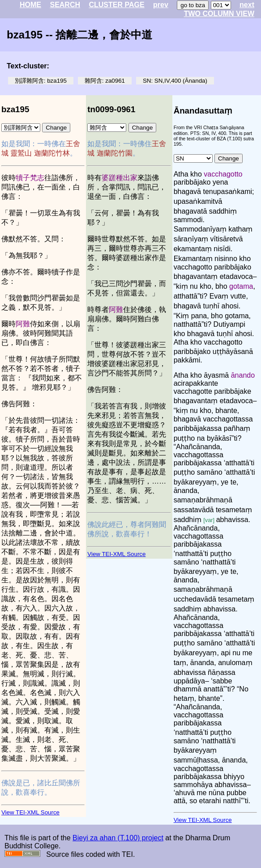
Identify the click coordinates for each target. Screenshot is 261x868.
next (247, 5)
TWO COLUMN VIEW (219, 14)
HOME (30, 5)
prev (161, 5)
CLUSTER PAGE (116, 5)
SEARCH (65, 5)
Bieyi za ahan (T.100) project (118, 838)
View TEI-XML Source (30, 812)
